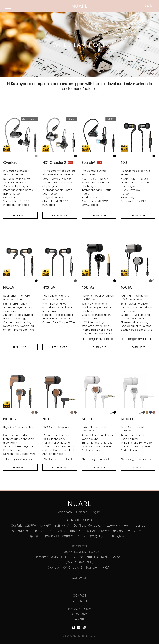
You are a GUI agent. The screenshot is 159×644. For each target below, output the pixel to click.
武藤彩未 (31, 526)
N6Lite (116, 557)
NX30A (105, 568)
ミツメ (81, 536)
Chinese (82, 512)
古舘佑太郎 (52, 536)
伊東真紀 (119, 531)
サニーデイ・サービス (118, 526)
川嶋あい (75, 531)
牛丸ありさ (96, 536)
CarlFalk (16, 526)
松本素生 (68, 536)
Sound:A (91, 568)
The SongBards (116, 536)
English (149, 5)
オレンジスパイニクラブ (50, 531)
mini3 (105, 557)
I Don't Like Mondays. (87, 526)
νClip (54, 557)
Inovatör (42, 557)
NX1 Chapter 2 (72, 568)
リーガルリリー (21, 531)
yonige (141, 526)
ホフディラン (136, 531)
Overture (53, 568)
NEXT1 (65, 557)
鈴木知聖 (46, 526)
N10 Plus (92, 557)
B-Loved (104, 531)
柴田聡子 (36, 536)
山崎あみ (89, 531)
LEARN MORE (20, 215)
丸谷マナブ (62, 526)
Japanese (65, 512)
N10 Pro (78, 557)
